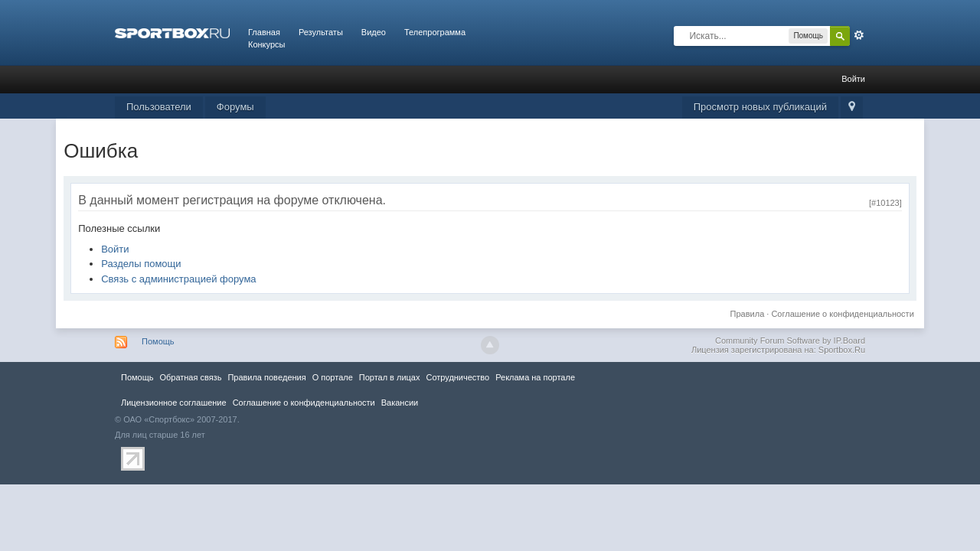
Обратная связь (190, 377)
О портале (333, 377)
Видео (374, 32)
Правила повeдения (266, 377)
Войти (853, 79)
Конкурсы (266, 44)
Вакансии (400, 403)
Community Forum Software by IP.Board (790, 341)
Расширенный (859, 35)
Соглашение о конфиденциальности (842, 314)
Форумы (235, 107)
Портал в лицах (390, 377)
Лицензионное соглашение (174, 403)
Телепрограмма (435, 32)
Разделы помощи (141, 264)
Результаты (321, 32)
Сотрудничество (457, 377)
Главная (264, 32)
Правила (748, 314)
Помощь (158, 341)
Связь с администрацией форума (178, 279)
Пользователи (159, 107)
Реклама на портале (535, 377)
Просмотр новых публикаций (760, 107)
